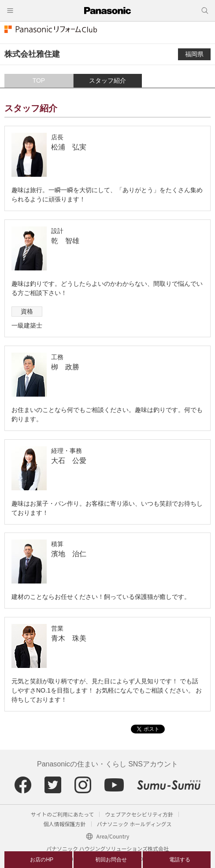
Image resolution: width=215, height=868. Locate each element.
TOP (39, 80)
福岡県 (194, 54)
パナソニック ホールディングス (134, 824)
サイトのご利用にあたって (62, 814)
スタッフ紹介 (107, 80)
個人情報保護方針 (65, 824)
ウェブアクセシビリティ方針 (139, 814)
